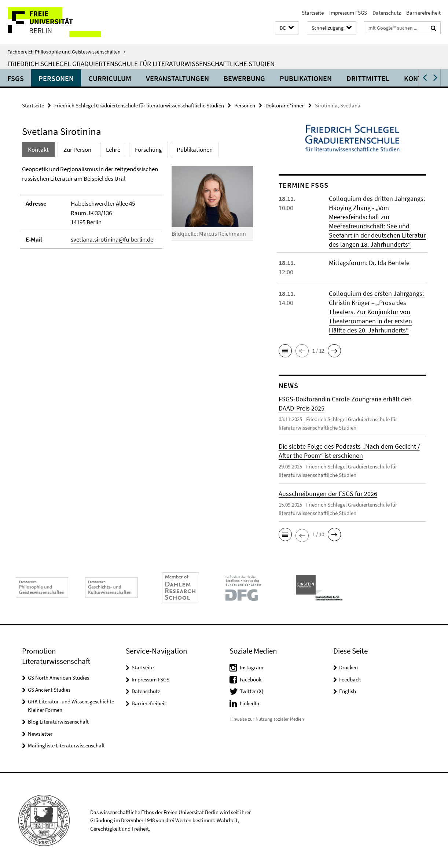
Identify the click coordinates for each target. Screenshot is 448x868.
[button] (287, 28)
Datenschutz (387, 13)
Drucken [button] (348, 667)
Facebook (251, 679)
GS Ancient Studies (49, 690)
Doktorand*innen (285, 105)
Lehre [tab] (113, 150)
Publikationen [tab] (195, 150)
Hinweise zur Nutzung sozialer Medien (267, 719)
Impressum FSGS (348, 13)
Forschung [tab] (148, 150)
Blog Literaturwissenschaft (58, 722)
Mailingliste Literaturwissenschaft (66, 745)
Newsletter (40, 734)
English (348, 691)
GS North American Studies (58, 678)
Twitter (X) (252, 691)
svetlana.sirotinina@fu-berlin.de (112, 239)
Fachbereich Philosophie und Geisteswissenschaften (66, 52)
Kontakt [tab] (38, 150)
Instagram (251, 667)
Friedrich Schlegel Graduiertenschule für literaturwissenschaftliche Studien (141, 63)
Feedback (350, 679)
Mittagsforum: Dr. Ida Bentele (369, 263)
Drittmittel (368, 78)
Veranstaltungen (177, 78)
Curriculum (110, 78)
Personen (56, 78)
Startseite (313, 13)
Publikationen (306, 78)
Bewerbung (244, 78)
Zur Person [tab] (77, 150)
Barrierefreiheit (423, 13)
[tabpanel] (137, 210)
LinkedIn (249, 703)
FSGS (16, 78)
